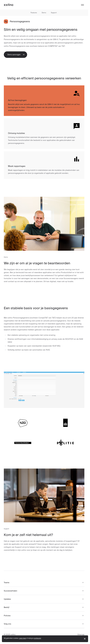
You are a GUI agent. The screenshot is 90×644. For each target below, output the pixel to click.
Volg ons (44, 624)
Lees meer (23, 638)
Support (54, 13)
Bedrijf (44, 607)
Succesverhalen (44, 591)
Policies (44, 616)
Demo (44, 13)
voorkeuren (37, 638)
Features (34, 13)
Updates (44, 599)
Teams (44, 583)
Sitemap (81, 634)
